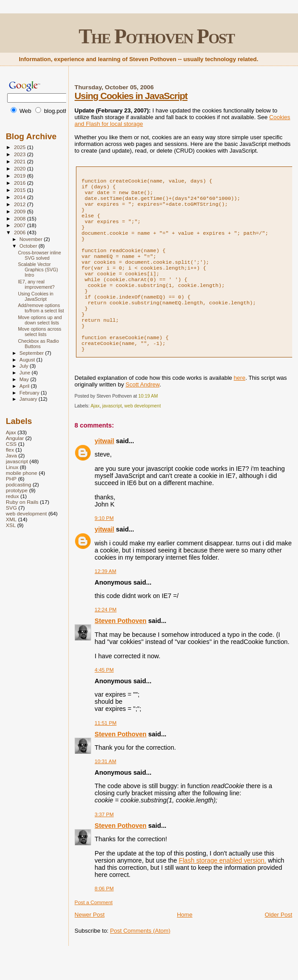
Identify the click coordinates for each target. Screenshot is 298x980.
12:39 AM (105, 599)
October (29, 246)
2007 (20, 225)
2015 (20, 190)
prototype (17, 490)
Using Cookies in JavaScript (131, 96)
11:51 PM (106, 751)
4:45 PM (104, 698)
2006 (20, 232)
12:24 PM (106, 637)
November (32, 239)
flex (10, 450)
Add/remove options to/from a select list (41, 308)
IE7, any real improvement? (36, 284)
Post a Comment (94, 930)
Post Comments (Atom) (140, 958)
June (26, 373)
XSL (11, 525)
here (239, 405)
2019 (20, 176)
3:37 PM (104, 842)
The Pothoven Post (157, 36)
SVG (11, 508)
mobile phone (21, 473)
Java (11, 455)
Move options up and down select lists (40, 320)
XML (11, 519)
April (25, 386)
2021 (20, 161)
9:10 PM (104, 546)
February (30, 393)
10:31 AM (105, 789)
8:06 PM (104, 916)
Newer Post (90, 942)
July (25, 366)
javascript (112, 434)
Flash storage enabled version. (222, 888)
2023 (20, 154)
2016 (20, 183)
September (33, 353)
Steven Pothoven (121, 648)
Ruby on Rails (22, 502)
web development (142, 434)
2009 (20, 211)
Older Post (279, 942)
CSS (11, 444)
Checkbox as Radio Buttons (38, 344)
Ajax (95, 434)
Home (185, 942)
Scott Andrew (143, 412)
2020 (20, 168)
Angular (15, 438)
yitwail (105, 469)
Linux (12, 467)
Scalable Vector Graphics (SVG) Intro (38, 270)
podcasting (19, 484)
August (28, 360)
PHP (11, 479)
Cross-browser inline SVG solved (39, 255)
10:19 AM (148, 424)
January (29, 399)
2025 (20, 147)
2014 (20, 197)
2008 (20, 218)
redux (12, 496)
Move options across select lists (40, 332)
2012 (20, 204)
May (25, 379)
